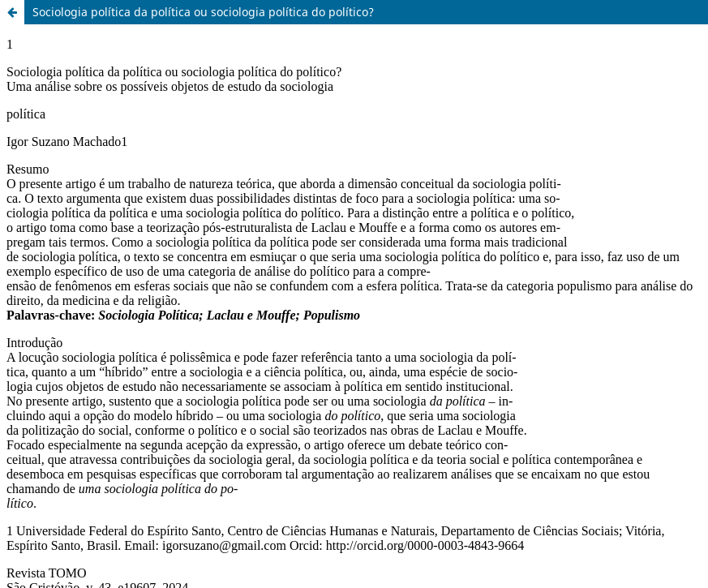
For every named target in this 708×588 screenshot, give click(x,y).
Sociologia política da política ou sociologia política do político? (203, 12)
